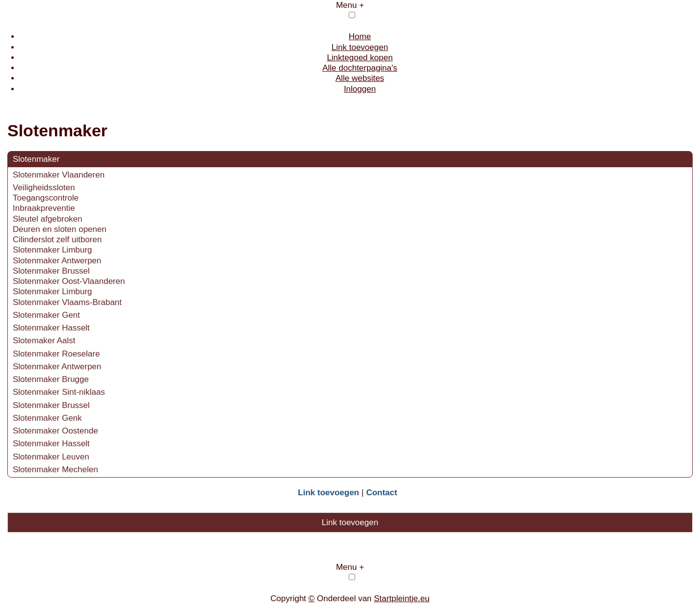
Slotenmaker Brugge (51, 379)
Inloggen (360, 89)
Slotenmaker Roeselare (56, 354)
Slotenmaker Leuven (51, 457)
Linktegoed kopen (360, 58)
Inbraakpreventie (44, 208)
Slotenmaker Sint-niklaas (59, 392)
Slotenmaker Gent (46, 315)
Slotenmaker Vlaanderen (59, 175)
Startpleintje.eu (402, 598)
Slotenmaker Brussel (51, 271)
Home (360, 37)
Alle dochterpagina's (360, 68)
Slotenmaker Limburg (52, 250)
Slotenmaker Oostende (55, 431)
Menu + (350, 5)
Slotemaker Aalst (45, 341)
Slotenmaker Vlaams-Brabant (67, 302)
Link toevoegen (360, 47)
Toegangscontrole (46, 198)
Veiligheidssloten (44, 188)
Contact (381, 493)
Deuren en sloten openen (60, 229)
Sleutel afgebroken (48, 219)
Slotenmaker (36, 159)
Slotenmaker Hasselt (51, 328)
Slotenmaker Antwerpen (57, 261)
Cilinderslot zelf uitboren (57, 240)
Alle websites (360, 78)
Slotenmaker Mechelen (55, 470)
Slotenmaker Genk (47, 418)
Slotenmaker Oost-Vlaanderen (69, 281)
